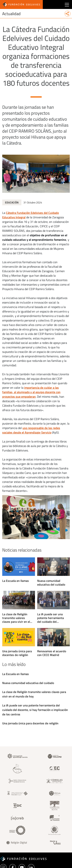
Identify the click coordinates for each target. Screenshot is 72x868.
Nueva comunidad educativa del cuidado (51, 583)
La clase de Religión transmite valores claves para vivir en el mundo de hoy (16, 618)
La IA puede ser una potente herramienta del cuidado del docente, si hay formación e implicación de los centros (52, 618)
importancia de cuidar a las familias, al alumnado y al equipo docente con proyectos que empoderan (31, 392)
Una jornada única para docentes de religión (17, 653)
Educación (12, 202)
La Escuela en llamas (16, 581)
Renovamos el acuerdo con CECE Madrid (52, 653)
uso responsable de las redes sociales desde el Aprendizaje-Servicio (31, 430)
